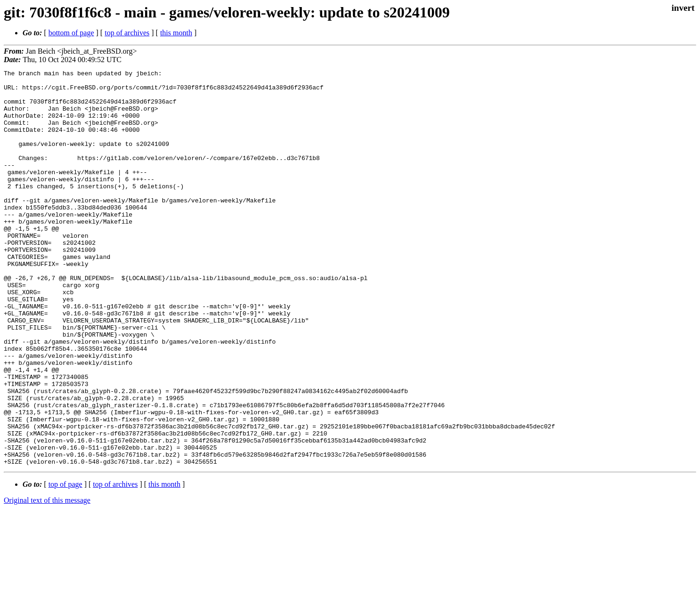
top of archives (127, 33)
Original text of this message (47, 579)
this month (176, 33)
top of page (65, 563)
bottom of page (71, 33)
